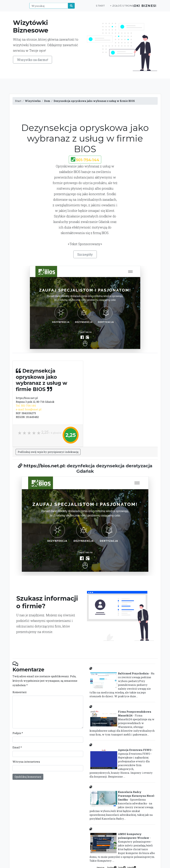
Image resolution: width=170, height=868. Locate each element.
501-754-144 (88, 160)
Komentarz (20, 692)
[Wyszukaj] (47, 7)
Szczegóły (85, 254)
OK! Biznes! (143, 7)
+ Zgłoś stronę (117, 7)
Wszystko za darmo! (32, 60)
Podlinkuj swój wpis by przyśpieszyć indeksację (48, 452)
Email (17, 747)
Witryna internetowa (26, 762)
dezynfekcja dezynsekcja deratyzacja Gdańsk (110, 468)
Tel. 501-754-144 (26, 406)
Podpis (18, 733)
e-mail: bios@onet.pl (29, 409)
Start (96, 7)
